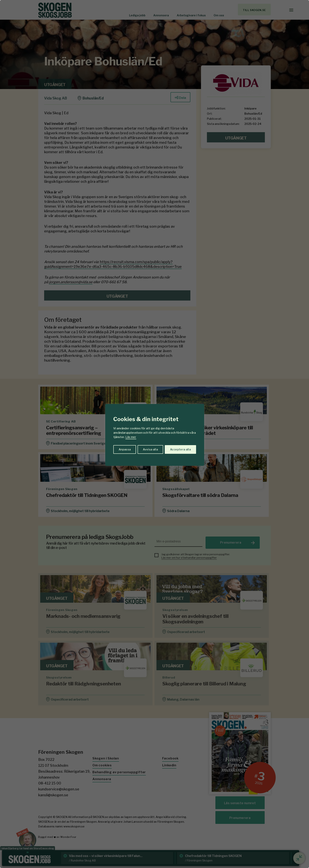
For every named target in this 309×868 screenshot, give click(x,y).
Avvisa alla (150, 449)
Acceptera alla (180, 449)
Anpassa (125, 449)
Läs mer (131, 437)
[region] (154, 434)
